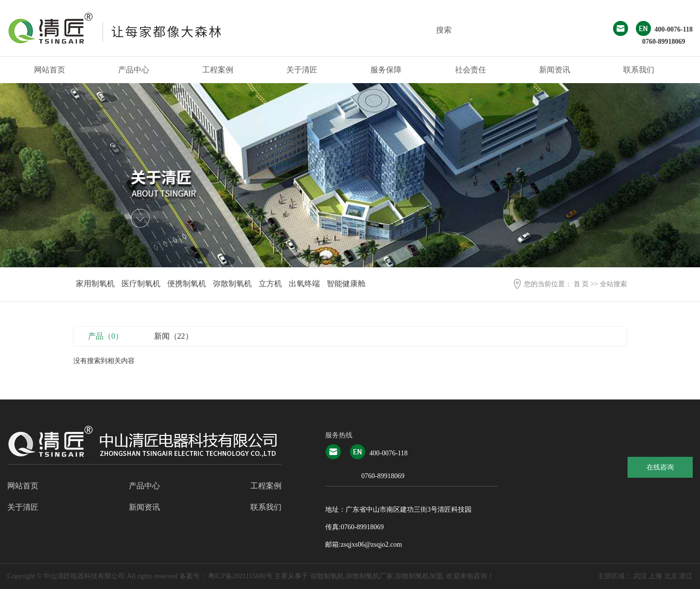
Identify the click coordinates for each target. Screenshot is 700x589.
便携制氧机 (187, 284)
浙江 (686, 576)
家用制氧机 (95, 284)
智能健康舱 (346, 284)
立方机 (270, 284)
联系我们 (639, 70)
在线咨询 (660, 467)
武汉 (640, 576)
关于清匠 (302, 70)
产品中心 (134, 70)
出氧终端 (304, 284)
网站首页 (50, 70)
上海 (655, 576)
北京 (671, 576)
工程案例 (218, 70)
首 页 (581, 284)
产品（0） (105, 336)
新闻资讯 (555, 70)
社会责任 (471, 70)
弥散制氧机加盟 (419, 576)
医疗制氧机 (141, 284)
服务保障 (386, 70)
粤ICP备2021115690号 (240, 576)
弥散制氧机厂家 (369, 576)
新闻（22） (174, 336)
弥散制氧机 (232, 284)
